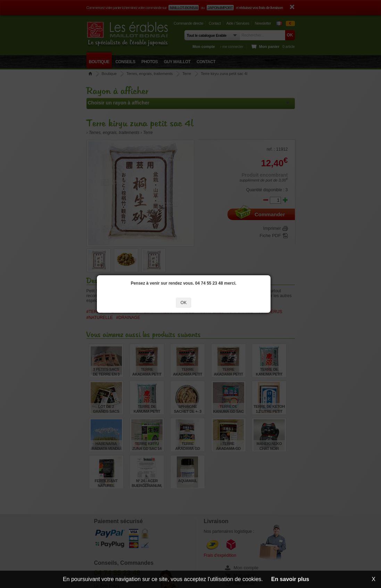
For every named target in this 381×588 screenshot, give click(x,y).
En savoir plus (290, 579)
